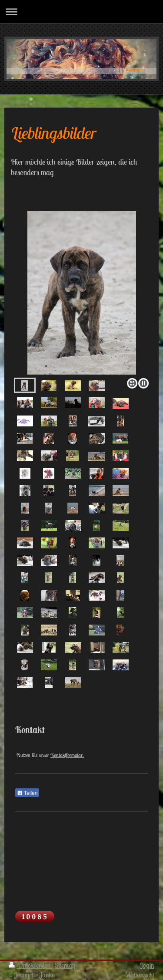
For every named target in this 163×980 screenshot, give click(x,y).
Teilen (27, 793)
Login (147, 965)
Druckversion (30, 965)
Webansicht (140, 975)
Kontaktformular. (67, 755)
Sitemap (65, 965)
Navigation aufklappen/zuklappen (81, 12)
